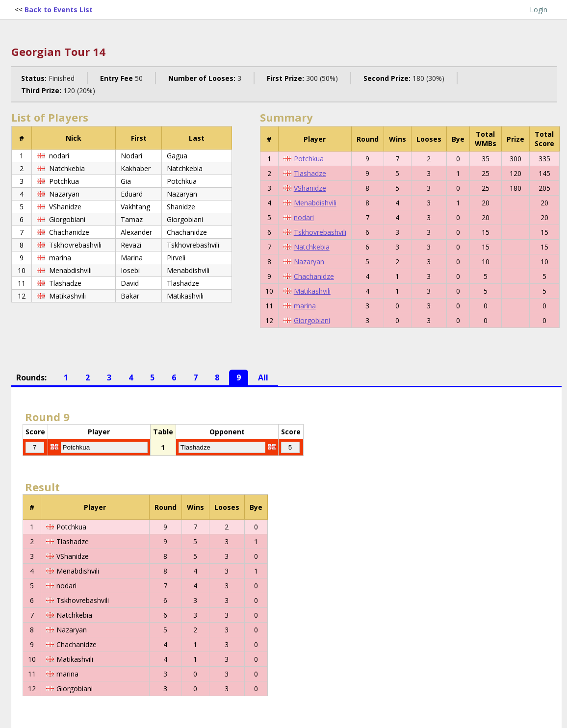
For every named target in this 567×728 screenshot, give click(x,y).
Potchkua (309, 159)
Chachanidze (314, 276)
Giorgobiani (312, 320)
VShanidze (310, 188)
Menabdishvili (315, 203)
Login (539, 10)
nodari (304, 217)
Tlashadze (310, 173)
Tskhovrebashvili (320, 232)
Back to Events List (59, 10)
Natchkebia (312, 247)
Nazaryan (309, 262)
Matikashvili (312, 291)
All (263, 377)
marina (305, 306)
